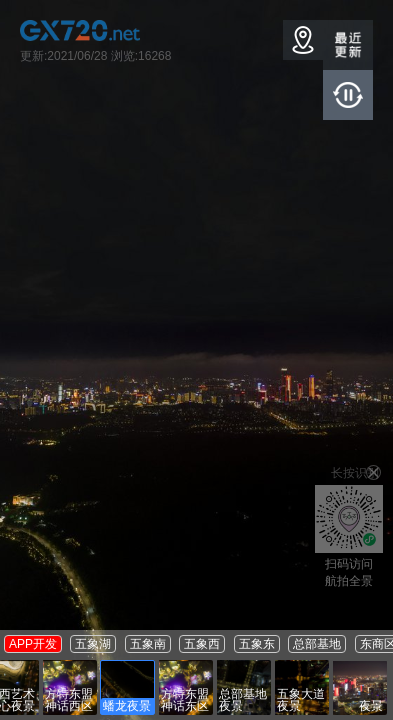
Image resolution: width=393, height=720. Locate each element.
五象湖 (93, 644)
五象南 (148, 644)
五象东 (257, 644)
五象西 (202, 644)
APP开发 (33, 644)
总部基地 (317, 644)
